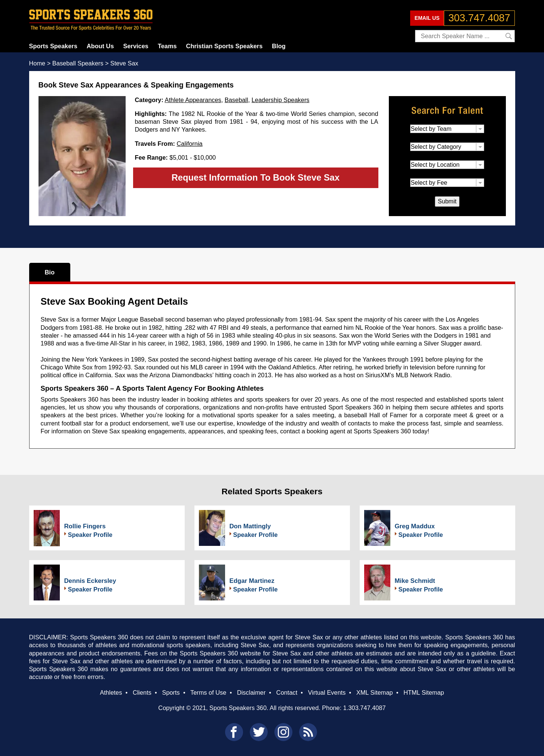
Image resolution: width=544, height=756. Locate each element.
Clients (142, 692)
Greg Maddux (415, 526)
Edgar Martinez (252, 581)
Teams (167, 46)
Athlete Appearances (193, 100)
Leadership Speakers (281, 100)
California (189, 144)
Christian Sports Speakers (225, 46)
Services (136, 46)
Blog (279, 46)
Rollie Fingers (85, 526)
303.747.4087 (479, 18)
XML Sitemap (375, 692)
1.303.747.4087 (365, 708)
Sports (171, 692)
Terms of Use (208, 692)
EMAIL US (427, 18)
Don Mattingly (250, 526)
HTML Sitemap (424, 692)
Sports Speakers (53, 46)
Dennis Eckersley (90, 581)
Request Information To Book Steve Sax (256, 177)
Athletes (111, 692)
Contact (287, 692)
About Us (100, 46)
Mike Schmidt (415, 581)
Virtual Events (327, 692)
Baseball (236, 100)
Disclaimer (251, 692)
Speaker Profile (90, 535)
